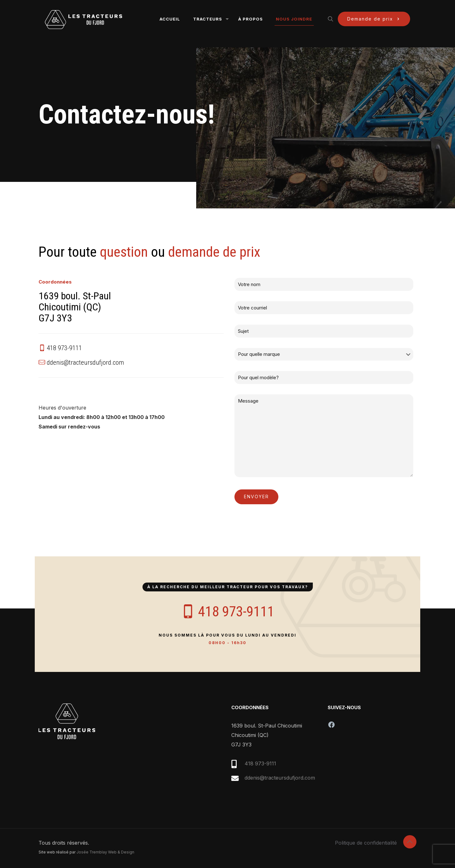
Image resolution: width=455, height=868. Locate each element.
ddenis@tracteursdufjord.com (280, 778)
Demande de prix (374, 19)
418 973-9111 (260, 763)
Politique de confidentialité (366, 843)
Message (324, 436)
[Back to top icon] (410, 842)
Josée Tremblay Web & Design (105, 852)
